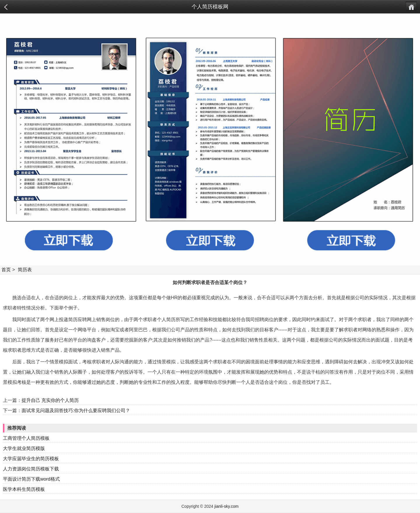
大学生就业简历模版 (24, 448)
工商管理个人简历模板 (26, 438)
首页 (6, 270)
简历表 (25, 270)
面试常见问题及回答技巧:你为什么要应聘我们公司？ (76, 410)
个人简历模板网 (210, 7)
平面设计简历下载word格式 (31, 479)
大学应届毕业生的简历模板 (31, 459)
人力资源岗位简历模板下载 (31, 469)
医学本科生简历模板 (24, 489)
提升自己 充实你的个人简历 (50, 400)
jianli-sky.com (226, 506)
